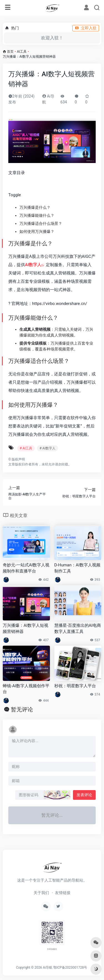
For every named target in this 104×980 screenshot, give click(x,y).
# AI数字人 (47, 448)
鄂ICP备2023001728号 (70, 968)
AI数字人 (33, 265)
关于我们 (41, 893)
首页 (10, 52)
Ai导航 (48, 968)
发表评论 (84, 795)
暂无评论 (22, 709)
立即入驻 (86, 28)
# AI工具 (26, 448)
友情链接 (63, 893)
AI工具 (22, 52)
